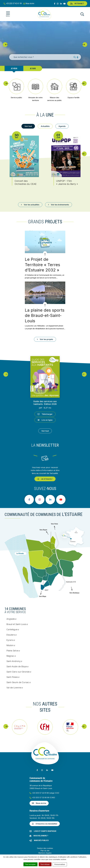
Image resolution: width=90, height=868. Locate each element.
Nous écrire (39, 803)
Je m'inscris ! (45, 479)
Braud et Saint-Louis (17, 624)
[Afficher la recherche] (82, 14)
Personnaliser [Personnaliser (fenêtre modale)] (60, 864)
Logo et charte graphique (45, 831)
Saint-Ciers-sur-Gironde (19, 672)
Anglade (11, 619)
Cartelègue (13, 629)
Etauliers (11, 635)
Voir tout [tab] (28, 126)
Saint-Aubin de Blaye (17, 666)
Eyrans (11, 640)
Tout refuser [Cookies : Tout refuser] (45, 864)
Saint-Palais (13, 677)
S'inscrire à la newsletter (45, 824)
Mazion (11, 645)
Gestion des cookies (45, 848)
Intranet (77, 4)
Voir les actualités (30, 205)
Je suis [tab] (33, 69)
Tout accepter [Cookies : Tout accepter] (30, 864)
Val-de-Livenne (15, 688)
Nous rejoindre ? (41, 836)
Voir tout (45, 431)
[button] (5, 45)
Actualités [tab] (45, 126)
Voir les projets (45, 339)
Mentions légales (45, 853)
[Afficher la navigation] (8, 14)
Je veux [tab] (14, 69)
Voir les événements (59, 205)
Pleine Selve (13, 651)
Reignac (11, 656)
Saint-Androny (14, 661)
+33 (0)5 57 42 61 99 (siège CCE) (44, 793)
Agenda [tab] (62, 126)
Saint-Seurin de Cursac (19, 682)
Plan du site (45, 851)
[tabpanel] (45, 161)
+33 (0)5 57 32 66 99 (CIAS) (42, 797)
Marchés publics (41, 840)
